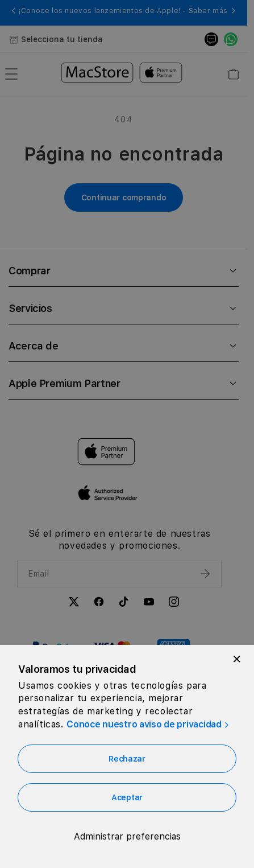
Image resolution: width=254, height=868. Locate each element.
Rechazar (127, 759)
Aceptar (127, 797)
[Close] (237, 659)
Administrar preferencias (127, 836)
